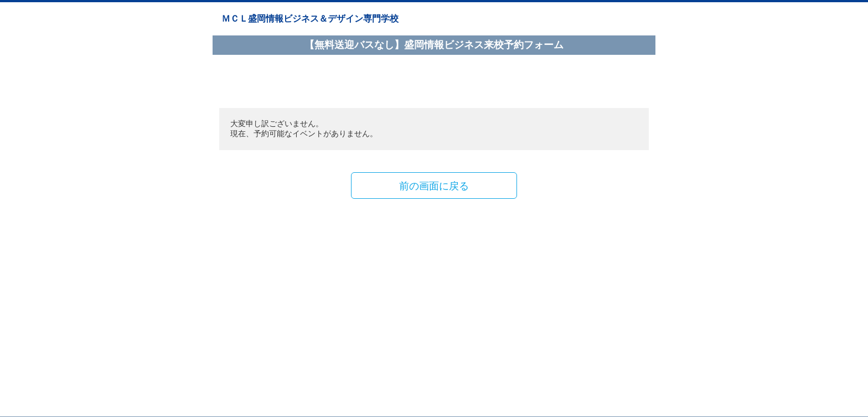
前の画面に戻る (434, 186)
